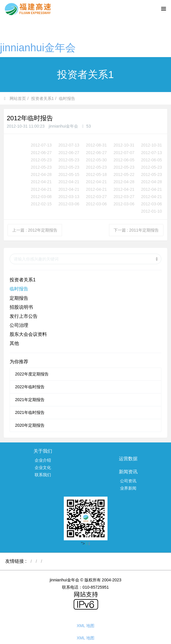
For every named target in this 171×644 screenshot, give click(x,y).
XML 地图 (85, 626)
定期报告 (19, 298)
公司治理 (19, 325)
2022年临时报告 (30, 387)
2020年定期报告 (30, 425)
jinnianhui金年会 (38, 48)
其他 (14, 343)
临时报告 (67, 98)
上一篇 (35, 230)
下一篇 (136, 230)
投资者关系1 (43, 98)
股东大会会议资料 (28, 334)
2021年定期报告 (30, 400)
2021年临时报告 (30, 412)
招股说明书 (21, 307)
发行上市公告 (24, 316)
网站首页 (15, 98)
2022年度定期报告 (32, 374)
